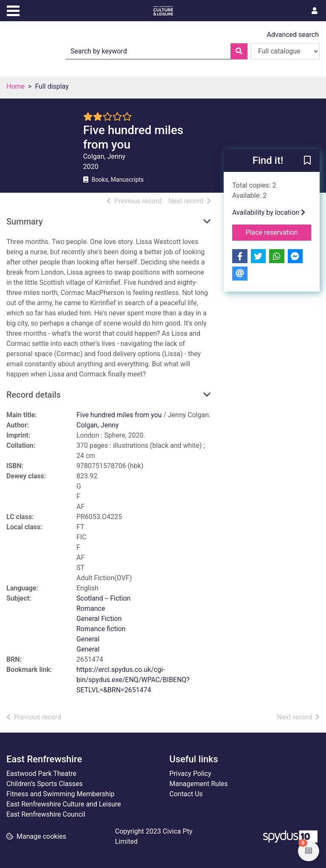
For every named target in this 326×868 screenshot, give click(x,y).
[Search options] (285, 51)
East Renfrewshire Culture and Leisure (64, 804)
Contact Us (186, 794)
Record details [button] (34, 395)
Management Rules (199, 784)
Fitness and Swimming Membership (60, 794)
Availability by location (269, 212)
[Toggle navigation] (13, 10)
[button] (307, 161)
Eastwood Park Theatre (41, 774)
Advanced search (293, 35)
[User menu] (315, 11)
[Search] (239, 51)
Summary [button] (25, 222)
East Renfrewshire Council (46, 814)
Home (15, 86)
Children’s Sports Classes (45, 784)
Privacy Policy (190, 774)
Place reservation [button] (279, 232)
